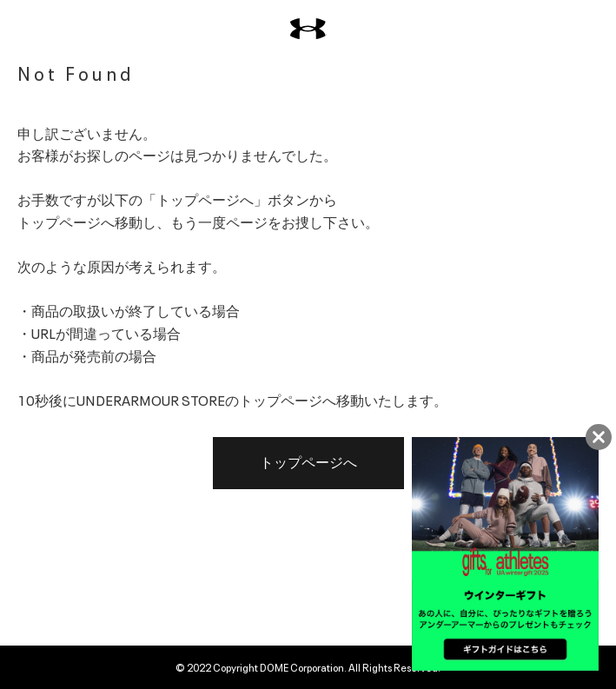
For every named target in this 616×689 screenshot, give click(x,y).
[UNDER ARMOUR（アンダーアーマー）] (308, 29)
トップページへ (308, 463)
